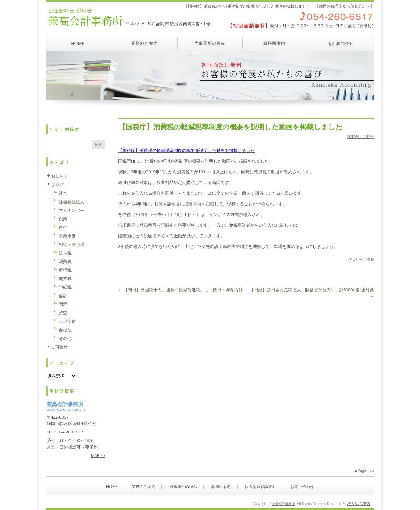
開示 (63, 304)
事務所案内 (276, 43)
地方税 (65, 278)
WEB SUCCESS (358, 504)
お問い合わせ (341, 43)
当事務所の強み (210, 43)
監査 (63, 313)
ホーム (79, 43)
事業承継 (67, 236)
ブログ (58, 185)
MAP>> (98, 455)
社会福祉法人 (72, 202)
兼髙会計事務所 (283, 504)
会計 (63, 296)
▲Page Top (364, 470)
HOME (112, 487)
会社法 (65, 330)
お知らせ (60, 176)
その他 (65, 338)
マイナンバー (72, 210)
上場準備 (67, 321)
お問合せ (59, 347)
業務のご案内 (144, 43)
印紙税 (65, 287)
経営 (63, 193)
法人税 (65, 253)
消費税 (369, 259)
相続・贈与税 (72, 244)
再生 (63, 227)
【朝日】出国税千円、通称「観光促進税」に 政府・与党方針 (180, 290)
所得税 (65, 270)
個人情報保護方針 (261, 487)
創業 (63, 219)
